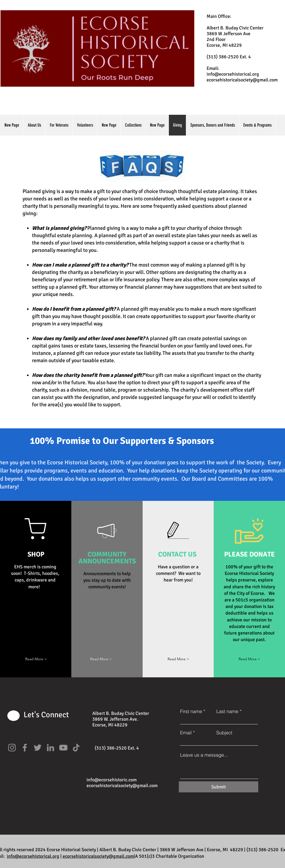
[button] (36, 659)
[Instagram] (12, 748)
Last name (227, 711)
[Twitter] (38, 748)
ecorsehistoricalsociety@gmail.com (242, 80)
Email (186, 733)
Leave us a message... (204, 755)
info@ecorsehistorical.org (233, 74)
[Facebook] (25, 748)
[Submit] (219, 787)
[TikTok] (76, 748)
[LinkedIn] (50, 748)
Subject (224, 733)
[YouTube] (63, 748)
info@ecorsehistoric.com (112, 780)
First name (191, 711)
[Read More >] (178, 659)
